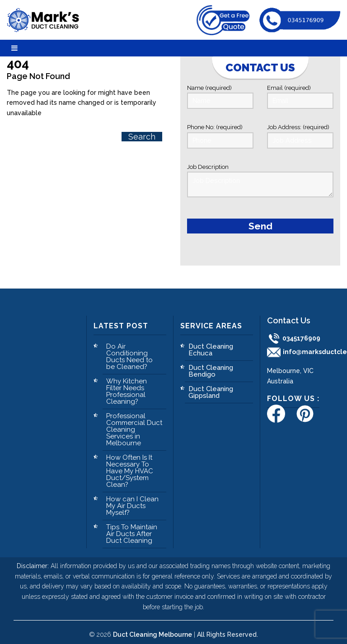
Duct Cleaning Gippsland (211, 387)
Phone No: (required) (220, 135)
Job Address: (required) (300, 135)
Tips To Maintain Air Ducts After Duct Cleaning (132, 529)
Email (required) (300, 96)
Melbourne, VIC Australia (290, 371)
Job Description (260, 179)
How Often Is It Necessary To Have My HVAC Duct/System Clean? (130, 466)
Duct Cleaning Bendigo (211, 366)
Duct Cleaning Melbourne (152, 630)
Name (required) (220, 96)
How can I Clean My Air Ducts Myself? (132, 501)
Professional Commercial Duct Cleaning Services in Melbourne (134, 425)
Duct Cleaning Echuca (211, 345)
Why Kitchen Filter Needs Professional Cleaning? (127, 386)
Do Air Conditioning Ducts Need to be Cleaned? (129, 352)
